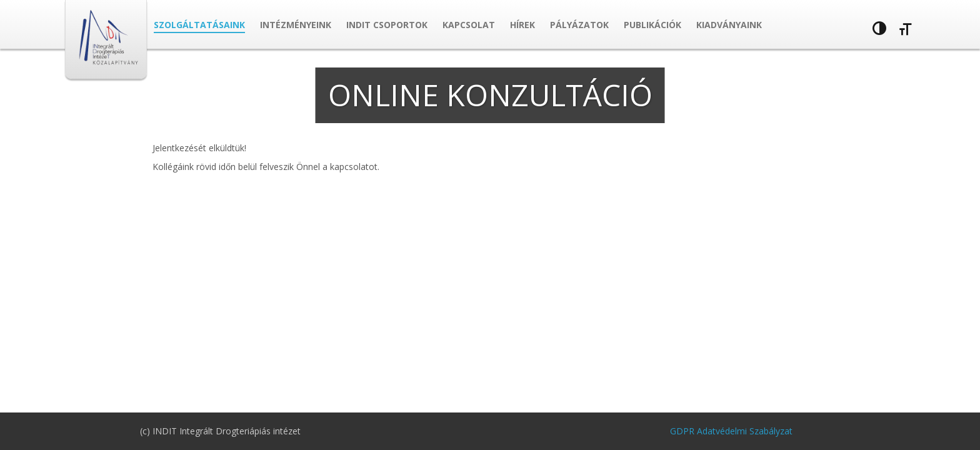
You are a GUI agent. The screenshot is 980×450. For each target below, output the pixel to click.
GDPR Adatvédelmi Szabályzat (731, 431)
